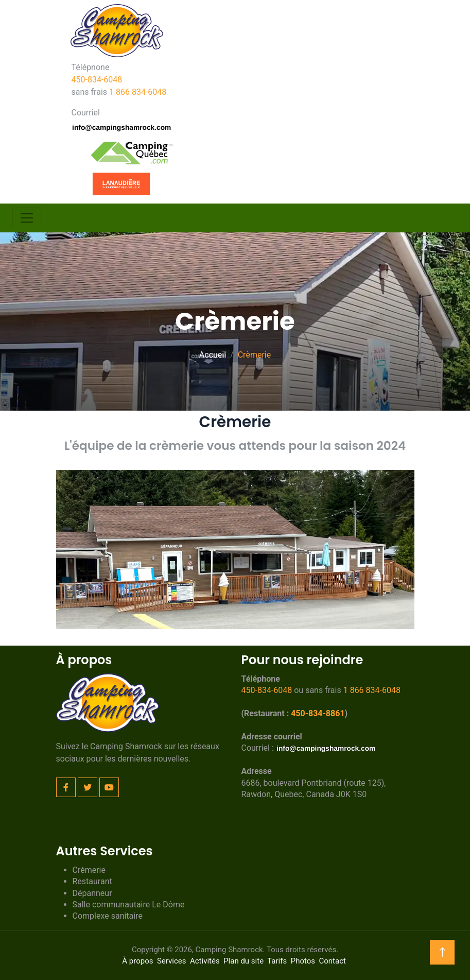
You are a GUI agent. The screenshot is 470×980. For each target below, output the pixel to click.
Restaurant (92, 881)
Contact (332, 961)
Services (172, 961)
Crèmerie (89, 870)
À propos (137, 961)
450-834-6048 (97, 80)
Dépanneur (92, 893)
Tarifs (277, 961)
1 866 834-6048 (138, 92)
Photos (303, 961)
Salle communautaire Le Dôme (129, 905)
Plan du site (243, 961)
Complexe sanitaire (108, 916)
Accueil (213, 355)
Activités (205, 961)
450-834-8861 (318, 713)
